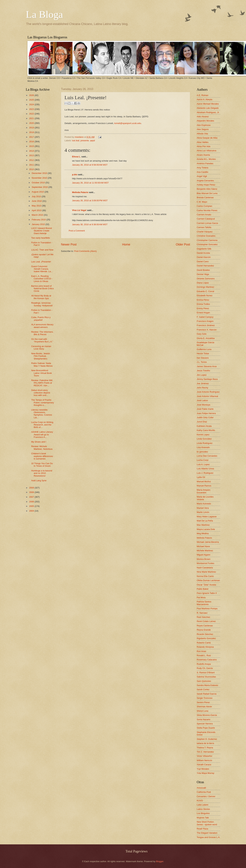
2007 (32, 497)
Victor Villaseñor (205, 756)
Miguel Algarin (204, 555)
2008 (32, 492)
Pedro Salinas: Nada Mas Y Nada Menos (42, 364)
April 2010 (37, 210)
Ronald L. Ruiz (204, 655)
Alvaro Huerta (203, 155)
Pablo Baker (203, 589)
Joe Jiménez (203, 383)
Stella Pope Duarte (206, 728)
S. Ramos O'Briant (206, 673)
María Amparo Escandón (204, 491)
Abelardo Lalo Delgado (208, 108)
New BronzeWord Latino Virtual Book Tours (41, 373)
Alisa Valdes (203, 142)
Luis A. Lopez (203, 464)
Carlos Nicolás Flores (207, 210)
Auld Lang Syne (39, 480)
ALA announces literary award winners (42, 326)
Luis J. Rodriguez (205, 473)
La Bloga (44, 14)
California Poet (204, 792)
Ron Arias (201, 651)
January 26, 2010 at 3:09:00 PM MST (90, 200)
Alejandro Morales (205, 121)
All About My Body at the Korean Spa (41, 297)
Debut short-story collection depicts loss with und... (41, 393)
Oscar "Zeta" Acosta (206, 585)
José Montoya (203, 405)
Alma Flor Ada (204, 146)
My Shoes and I (39, 442)
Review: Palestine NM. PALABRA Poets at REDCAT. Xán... (42, 383)
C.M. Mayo (202, 202)
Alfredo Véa (202, 134)
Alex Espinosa (204, 125)
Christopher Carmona (207, 240)
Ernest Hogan (203, 313)
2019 (32, 128)
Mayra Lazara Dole (206, 529)
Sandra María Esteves (207, 685)
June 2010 (37, 201)
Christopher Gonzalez (207, 244)
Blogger (160, 861)
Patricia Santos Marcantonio (204, 603)
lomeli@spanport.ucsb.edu (128, 123)
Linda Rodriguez (205, 443)
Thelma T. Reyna (205, 748)
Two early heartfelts (41, 238)
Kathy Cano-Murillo (206, 430)
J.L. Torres (202, 362)
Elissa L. (76, 157)
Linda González (204, 439)
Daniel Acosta (203, 253)
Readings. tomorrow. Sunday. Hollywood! (42, 304)
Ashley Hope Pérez (206, 185)
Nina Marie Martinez (206, 572)
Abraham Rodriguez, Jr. (208, 112)
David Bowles (203, 270)
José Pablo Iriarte (205, 409)
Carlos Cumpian (204, 206)
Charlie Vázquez (205, 232)
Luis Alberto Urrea (205, 469)
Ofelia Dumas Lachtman (208, 580)
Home (126, 244)
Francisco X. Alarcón (207, 330)
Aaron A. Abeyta (204, 99)
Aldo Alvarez (203, 117)
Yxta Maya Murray (205, 773)
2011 (32, 165)
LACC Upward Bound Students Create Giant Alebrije (41, 231)
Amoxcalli (201, 788)
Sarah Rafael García (207, 694)
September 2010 (40, 187)
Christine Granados (206, 236)
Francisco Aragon (205, 321)
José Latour (202, 400)
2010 (32, 169)
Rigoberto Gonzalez (206, 638)
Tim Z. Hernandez (205, 752)
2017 (32, 137)
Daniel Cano (203, 261)
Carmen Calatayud (206, 219)
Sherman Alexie (204, 707)
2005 (32, 506)
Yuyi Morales (203, 769)
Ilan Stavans (203, 358)
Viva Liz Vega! (79, 210)
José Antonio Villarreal (207, 396)
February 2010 (39, 220)
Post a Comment (77, 231)
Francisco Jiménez (206, 325)
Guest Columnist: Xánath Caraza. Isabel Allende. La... (42, 269)
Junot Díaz (202, 422)
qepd (92, 141)
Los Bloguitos (203, 813)
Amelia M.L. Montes (206, 159)
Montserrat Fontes (205, 563)
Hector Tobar (203, 353)
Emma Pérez (203, 300)
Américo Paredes (205, 163)
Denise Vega (203, 274)
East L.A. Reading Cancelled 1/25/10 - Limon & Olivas (42, 279)
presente (85, 141)
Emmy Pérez (203, 308)
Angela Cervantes (205, 181)
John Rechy (202, 388)
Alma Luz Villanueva (206, 151)
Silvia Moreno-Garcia (207, 715)
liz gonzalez (202, 452)
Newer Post (69, 244)
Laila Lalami (203, 805)
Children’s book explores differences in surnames (42, 456)
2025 (32, 100)
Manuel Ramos (204, 486)
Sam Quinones (204, 681)
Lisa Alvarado (203, 447)
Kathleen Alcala (204, 426)
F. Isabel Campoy (205, 317)
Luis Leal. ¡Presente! (41, 262)
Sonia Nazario (204, 719)
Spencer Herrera (205, 724)
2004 (32, 511)
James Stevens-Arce (207, 366)
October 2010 (39, 183)
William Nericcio (204, 760)
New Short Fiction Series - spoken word (207, 823)
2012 (32, 160)
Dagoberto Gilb (204, 249)
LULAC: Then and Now (42, 250)
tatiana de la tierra (205, 743)
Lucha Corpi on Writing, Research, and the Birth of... (42, 425)
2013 (32, 155)
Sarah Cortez (203, 689)
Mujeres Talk (203, 818)
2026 (32, 95)
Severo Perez (203, 702)
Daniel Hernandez (205, 266)
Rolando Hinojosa (205, 647)
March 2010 (38, 215)
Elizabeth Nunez (205, 296)
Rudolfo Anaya (204, 664)
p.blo (75, 175)
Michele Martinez (205, 551)
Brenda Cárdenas (205, 197)
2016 (32, 142)
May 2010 (37, 206)
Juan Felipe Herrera (206, 413)
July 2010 (37, 196)
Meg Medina (203, 533)
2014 (32, 151)
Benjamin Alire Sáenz (207, 189)
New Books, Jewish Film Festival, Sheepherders (41, 356)
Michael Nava (203, 546)
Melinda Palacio (80, 192)
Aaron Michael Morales (208, 104)
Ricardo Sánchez (205, 634)
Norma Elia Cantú (205, 576)
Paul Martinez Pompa (207, 609)
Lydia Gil (201, 477)
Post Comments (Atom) (85, 251)
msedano (80, 137)
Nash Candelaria (205, 568)
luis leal (76, 141)
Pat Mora (201, 597)
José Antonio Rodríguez (208, 392)
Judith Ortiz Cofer (205, 417)
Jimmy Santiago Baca (207, 379)
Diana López (203, 283)
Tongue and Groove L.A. (208, 837)
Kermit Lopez (203, 435)
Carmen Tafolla (204, 227)
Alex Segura (203, 129)
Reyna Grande (204, 630)
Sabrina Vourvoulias (206, 677)
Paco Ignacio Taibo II (207, 593)
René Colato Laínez (206, 621)
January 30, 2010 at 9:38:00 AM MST (90, 224)
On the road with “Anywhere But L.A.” (42, 340)
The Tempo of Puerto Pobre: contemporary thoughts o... (42, 402)
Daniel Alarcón (204, 257)
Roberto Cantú (204, 643)
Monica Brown (204, 559)
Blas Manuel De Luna (207, 193)
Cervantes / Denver (206, 796)
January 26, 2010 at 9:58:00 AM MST (90, 165)
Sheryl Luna (203, 711)
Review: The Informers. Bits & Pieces (42, 333)
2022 (32, 114)
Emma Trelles (203, 304)
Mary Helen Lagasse (207, 517)
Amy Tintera (203, 168)
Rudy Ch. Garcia (205, 668)
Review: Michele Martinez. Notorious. (42, 448)
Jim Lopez (202, 375)
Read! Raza (202, 829)
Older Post (183, 244)
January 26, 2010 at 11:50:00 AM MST (90, 183)
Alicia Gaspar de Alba (207, 138)
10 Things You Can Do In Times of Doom (42, 465)
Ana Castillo (203, 172)
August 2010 (38, 192)
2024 (32, 104)
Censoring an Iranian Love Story (41, 348)
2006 (32, 502)
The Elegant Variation (207, 833)
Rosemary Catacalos (207, 660)
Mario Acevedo (204, 504)
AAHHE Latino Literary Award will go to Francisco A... (42, 435)
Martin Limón (203, 512)
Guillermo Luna (204, 349)
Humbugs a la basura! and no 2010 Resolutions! (42, 473)
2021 (32, 118)
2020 (32, 123)
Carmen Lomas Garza (207, 223)
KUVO (200, 801)
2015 (32, 146)
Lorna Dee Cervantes (207, 456)
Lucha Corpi (203, 460)
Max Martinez (203, 525)
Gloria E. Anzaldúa (206, 338)
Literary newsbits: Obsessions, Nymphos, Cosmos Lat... (42, 414)
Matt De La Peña (205, 521)
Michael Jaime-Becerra (208, 542)
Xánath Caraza (204, 765)
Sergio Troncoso (205, 698)
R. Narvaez (202, 613)
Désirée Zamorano (206, 279)
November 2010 (40, 178)
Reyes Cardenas (205, 626)
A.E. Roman (203, 95)
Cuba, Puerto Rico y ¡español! (41, 319)
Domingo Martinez (205, 287)
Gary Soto (202, 334)
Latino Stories (203, 809)
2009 (32, 488)
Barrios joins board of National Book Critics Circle (42, 289)
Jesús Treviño (203, 371)
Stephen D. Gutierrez (207, 739)
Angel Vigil (202, 176)
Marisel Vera (203, 508)
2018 (32, 132)
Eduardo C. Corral (205, 291)
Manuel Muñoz (204, 482)
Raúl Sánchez (203, 617)
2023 (32, 109)
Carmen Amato (204, 215)
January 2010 (39, 224)
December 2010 (40, 173)
